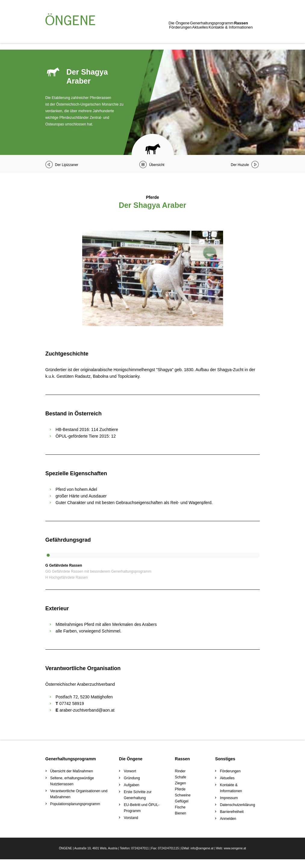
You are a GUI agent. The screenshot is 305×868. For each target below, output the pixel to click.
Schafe (181, 777)
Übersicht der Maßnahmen (72, 771)
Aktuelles (178, 35)
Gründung (132, 778)
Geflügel (182, 801)
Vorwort (130, 771)
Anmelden (228, 819)
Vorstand (131, 818)
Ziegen (181, 783)
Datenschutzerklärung (237, 805)
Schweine (183, 795)
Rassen (129, 35)
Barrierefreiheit (232, 812)
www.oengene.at (235, 857)
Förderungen (153, 35)
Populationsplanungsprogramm (75, 804)
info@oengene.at (202, 857)
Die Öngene (56, 35)
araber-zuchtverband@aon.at (87, 710)
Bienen (181, 813)
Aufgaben (131, 785)
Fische (180, 807)
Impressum (229, 798)
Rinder (180, 771)
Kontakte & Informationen (214, 35)
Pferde (180, 789)
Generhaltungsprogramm (94, 35)
